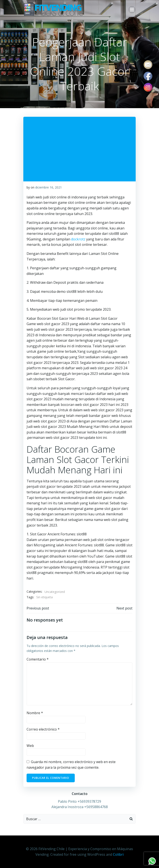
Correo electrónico (43, 729)
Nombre (35, 713)
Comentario (38, 659)
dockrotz (78, 239)
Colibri (118, 854)
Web (30, 746)
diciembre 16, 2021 (48, 187)
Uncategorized (55, 592)
